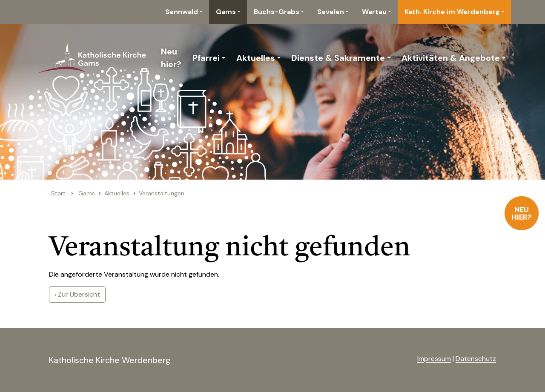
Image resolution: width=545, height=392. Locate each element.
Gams (226, 12)
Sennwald (182, 12)
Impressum (434, 359)
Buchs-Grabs (277, 12)
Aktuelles (256, 58)
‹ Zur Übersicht (77, 294)
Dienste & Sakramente (338, 58)
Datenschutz (476, 359)
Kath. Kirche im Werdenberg (452, 12)
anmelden (403, 359)
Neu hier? (522, 213)
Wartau (374, 12)
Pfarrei (206, 58)
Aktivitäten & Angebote (451, 58)
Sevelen (331, 12)
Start (58, 193)
